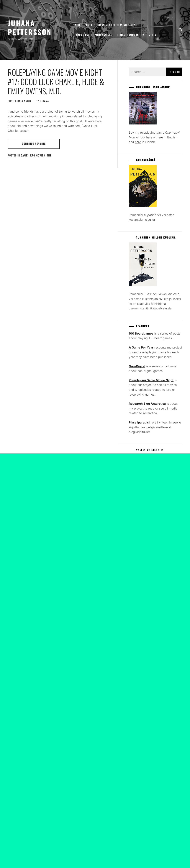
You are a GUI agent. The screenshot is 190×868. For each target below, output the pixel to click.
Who (77, 25)
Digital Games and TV (130, 35)
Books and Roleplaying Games (116, 25)
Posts (88, 25)
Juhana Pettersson (30, 27)
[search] (181, 30)
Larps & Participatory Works (93, 35)
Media (152, 35)
